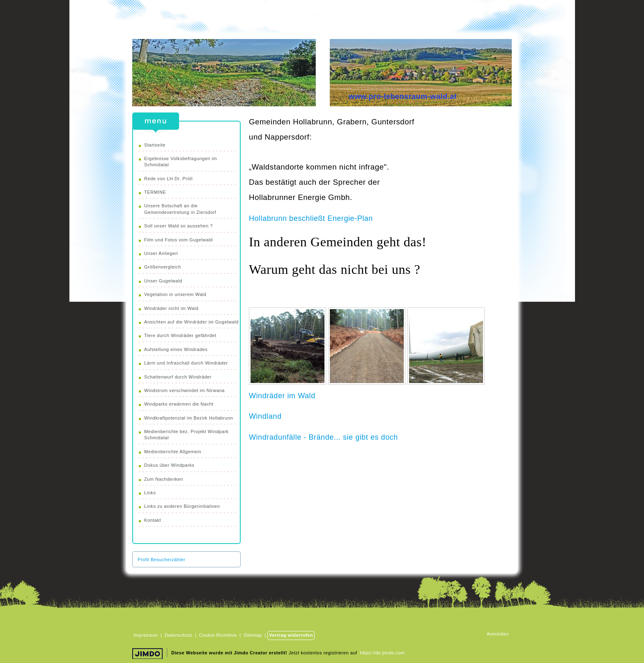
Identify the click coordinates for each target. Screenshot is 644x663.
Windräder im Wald (282, 396)
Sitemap (253, 635)
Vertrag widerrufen (291, 635)
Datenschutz (178, 635)
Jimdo (149, 655)
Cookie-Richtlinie (218, 635)
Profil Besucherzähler (161, 560)
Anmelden (498, 634)
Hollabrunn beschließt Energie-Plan (311, 218)
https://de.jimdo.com (382, 653)
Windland (265, 416)
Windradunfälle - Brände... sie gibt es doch (323, 437)
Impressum (146, 635)
